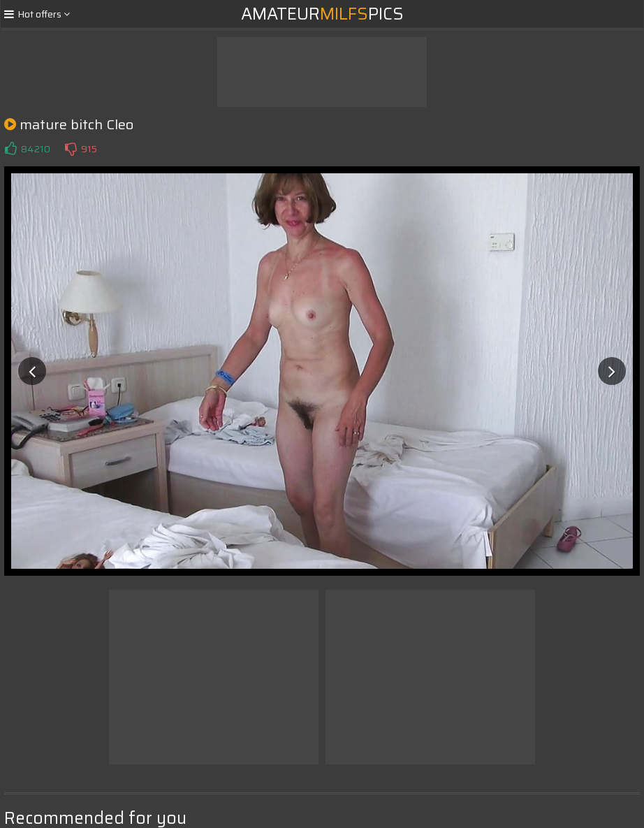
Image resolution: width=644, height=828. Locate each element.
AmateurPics (322, 14)
